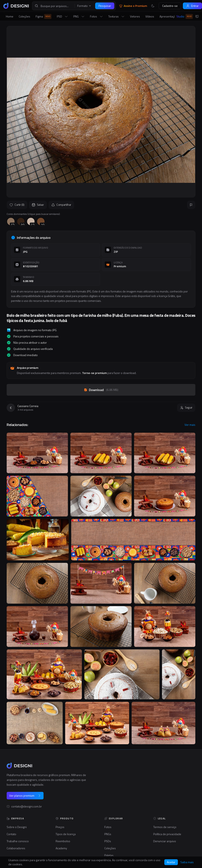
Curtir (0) (17, 205)
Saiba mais (187, 862)
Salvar (38, 205)
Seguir (186, 407)
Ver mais (190, 425)
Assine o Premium (133, 6)
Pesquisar (105, 6)
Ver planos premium (25, 796)
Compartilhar (61, 205)
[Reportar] (191, 205)
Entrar (192, 6)
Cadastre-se (170, 6)
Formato (84, 6)
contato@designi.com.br (27, 806)
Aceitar (171, 862)
